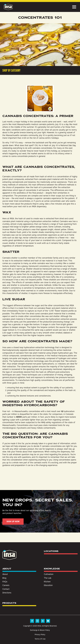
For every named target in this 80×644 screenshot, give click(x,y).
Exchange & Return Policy (40, 630)
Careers (6, 585)
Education (48, 585)
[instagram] (37, 621)
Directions (7, 593)
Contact (6, 589)
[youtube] (48, 621)
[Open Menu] (74, 7)
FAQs (5, 582)
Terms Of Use (40, 639)
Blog (4, 578)
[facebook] (32, 621)
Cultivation (49, 574)
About (5, 574)
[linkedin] (43, 621)
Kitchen (47, 582)
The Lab (48, 578)
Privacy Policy (40, 635)
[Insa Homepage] (8, 7)
